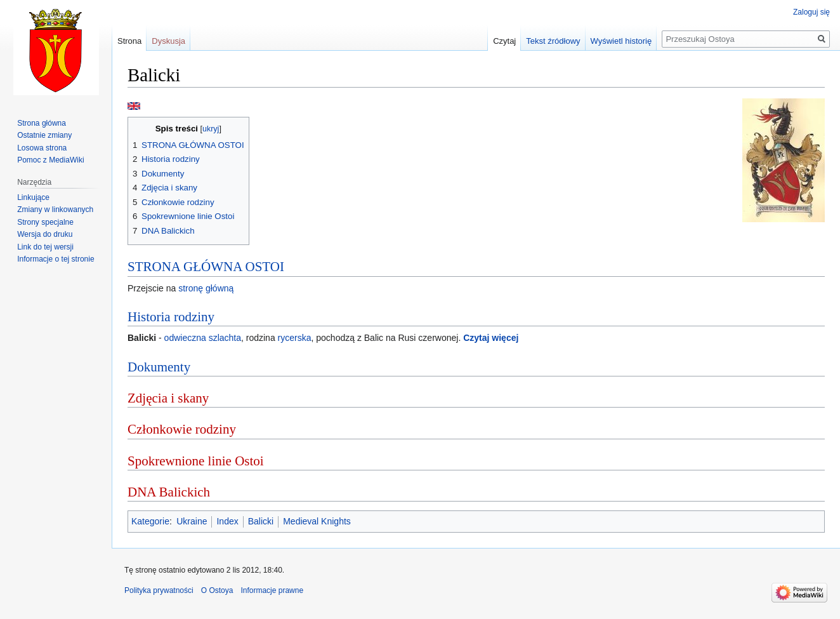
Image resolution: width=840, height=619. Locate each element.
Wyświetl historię (621, 41)
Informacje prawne (272, 590)
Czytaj (504, 41)
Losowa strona (42, 148)
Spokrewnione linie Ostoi (196, 461)
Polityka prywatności (159, 590)
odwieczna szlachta (203, 338)
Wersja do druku (45, 234)
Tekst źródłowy (553, 41)
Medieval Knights (317, 521)
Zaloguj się (811, 12)
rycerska (295, 338)
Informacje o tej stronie (56, 259)
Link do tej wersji (45, 247)
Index (227, 521)
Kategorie (150, 521)
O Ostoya (217, 590)
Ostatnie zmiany (44, 135)
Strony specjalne (45, 222)
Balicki (261, 521)
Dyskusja (168, 41)
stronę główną (206, 288)
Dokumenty (159, 367)
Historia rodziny (171, 317)
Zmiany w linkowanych (55, 210)
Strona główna (42, 123)
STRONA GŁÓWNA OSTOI (206, 267)
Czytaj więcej (491, 338)
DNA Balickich (169, 492)
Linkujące (33, 197)
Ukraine (192, 521)
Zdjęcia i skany (168, 398)
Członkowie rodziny (182, 429)
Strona (129, 41)
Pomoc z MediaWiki (50, 160)
